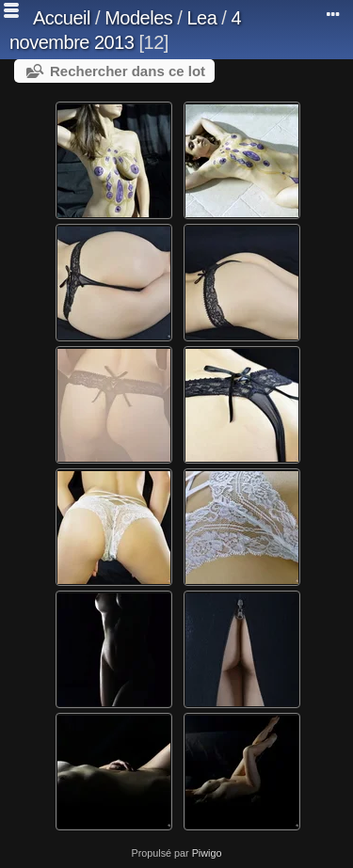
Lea (201, 18)
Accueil (62, 18)
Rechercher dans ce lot (128, 71)
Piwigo (207, 853)
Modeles (138, 18)
